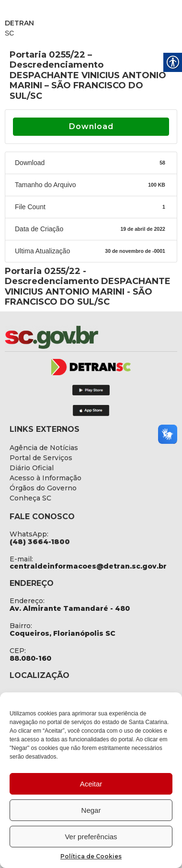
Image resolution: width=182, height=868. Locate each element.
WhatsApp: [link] (29, 534)
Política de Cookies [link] (91, 856)
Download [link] (91, 126)
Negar (91, 810)
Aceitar (91, 784)
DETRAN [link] (19, 23)
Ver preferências (91, 837)
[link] (77, 337)
